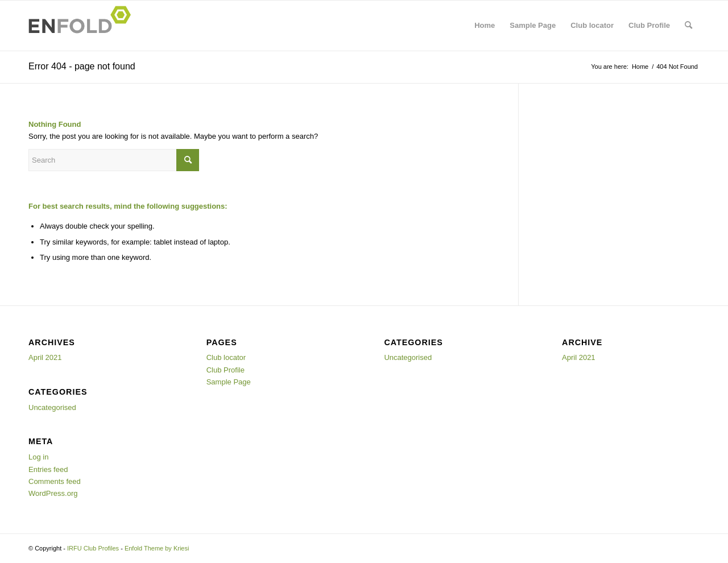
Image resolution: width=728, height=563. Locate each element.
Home (485, 25)
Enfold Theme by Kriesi (157, 548)
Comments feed (55, 481)
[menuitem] (688, 26)
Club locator (592, 25)
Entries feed (48, 469)
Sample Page (533, 25)
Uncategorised (52, 407)
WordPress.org (53, 493)
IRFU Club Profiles (93, 548)
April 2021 (45, 357)
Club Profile (649, 25)
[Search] (688, 26)
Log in (38, 457)
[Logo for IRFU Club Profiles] (83, 26)
